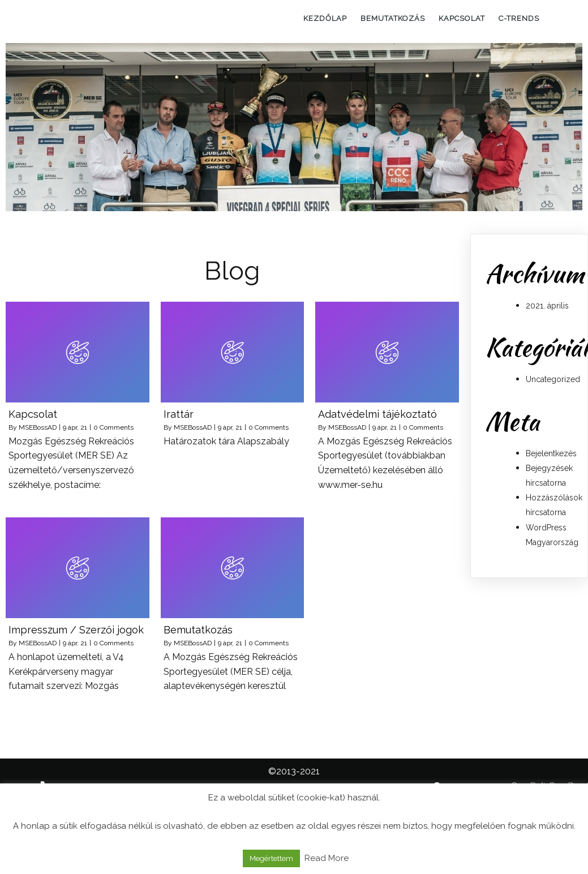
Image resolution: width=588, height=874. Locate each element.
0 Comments (113, 427)
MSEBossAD (38, 427)
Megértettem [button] (271, 858)
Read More (327, 858)
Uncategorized (553, 379)
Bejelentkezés (551, 453)
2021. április (547, 306)
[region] (294, 127)
